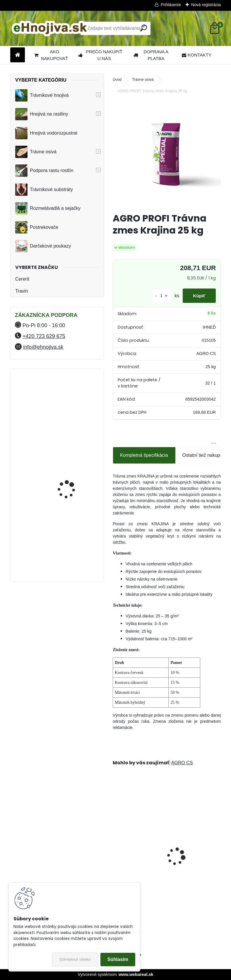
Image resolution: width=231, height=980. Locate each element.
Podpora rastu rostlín (44, 171)
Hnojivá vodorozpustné (46, 133)
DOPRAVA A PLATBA (151, 55)
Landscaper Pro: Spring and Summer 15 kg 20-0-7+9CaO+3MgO (194, 858)
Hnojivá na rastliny (42, 114)
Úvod (117, 79)
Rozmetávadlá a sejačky (48, 208)
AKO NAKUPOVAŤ (51, 55)
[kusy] (158, 296)
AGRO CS (182, 763)
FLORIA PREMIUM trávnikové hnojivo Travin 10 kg (72, 401)
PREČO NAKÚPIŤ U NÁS (100, 55)
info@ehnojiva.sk (43, 347)
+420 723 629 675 (44, 336)
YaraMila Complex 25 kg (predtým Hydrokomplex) (72, 514)
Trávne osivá (36, 152)
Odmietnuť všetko (75, 959)
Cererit (22, 279)
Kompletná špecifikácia (144, 455)
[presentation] (116, 846)
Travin (22, 291)
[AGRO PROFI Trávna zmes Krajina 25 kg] (167, 154)
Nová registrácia (206, 5)
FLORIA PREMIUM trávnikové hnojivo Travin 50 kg (72, 466)
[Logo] (51, 28)
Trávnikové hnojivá (42, 95)
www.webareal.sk (136, 974)
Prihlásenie (171, 5)
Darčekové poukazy (43, 246)
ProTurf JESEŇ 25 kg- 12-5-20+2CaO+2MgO (136, 858)
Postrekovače (37, 227)
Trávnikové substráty (44, 190)
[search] (144, 28)
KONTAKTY (197, 55)
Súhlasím (118, 959)
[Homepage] (18, 55)
